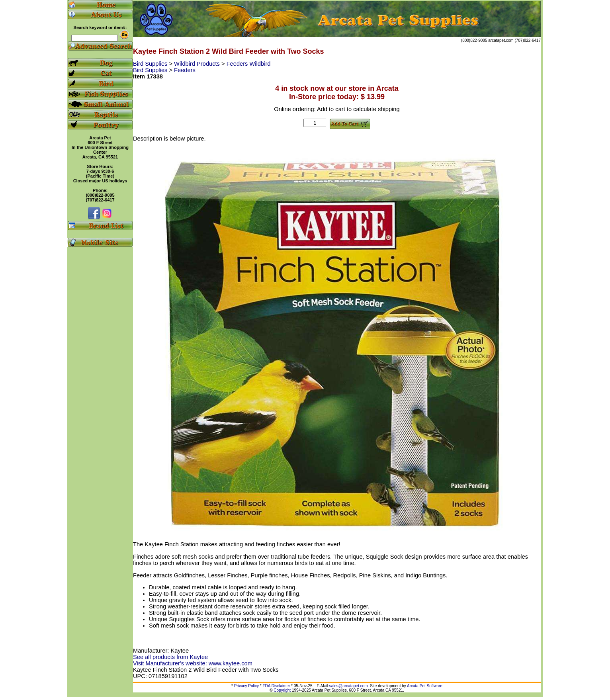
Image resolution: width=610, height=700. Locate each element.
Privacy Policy (246, 686)
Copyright (282, 690)
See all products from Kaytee (170, 657)
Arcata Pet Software (425, 686)
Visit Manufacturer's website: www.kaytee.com (193, 663)
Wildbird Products (198, 64)
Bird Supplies (151, 64)
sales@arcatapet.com (349, 686)
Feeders (185, 70)
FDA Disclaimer (276, 686)
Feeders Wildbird (249, 64)
